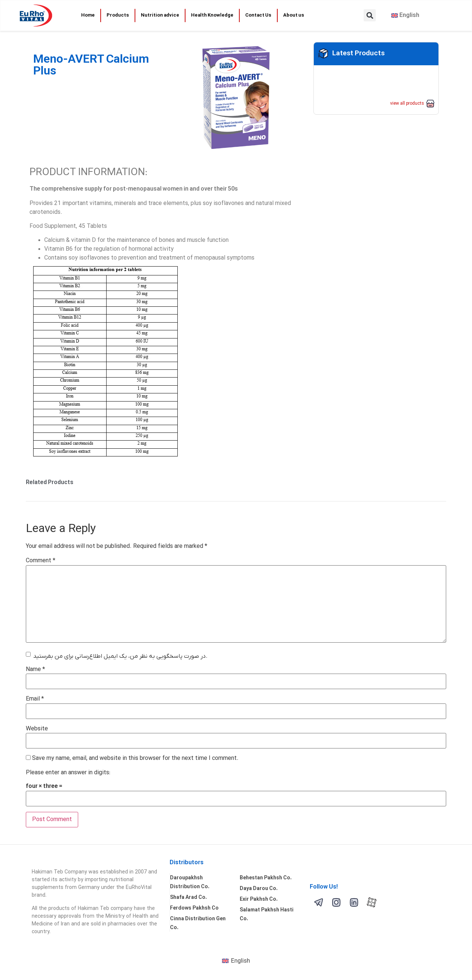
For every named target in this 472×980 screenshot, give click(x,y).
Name (35, 670)
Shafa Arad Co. (188, 898)
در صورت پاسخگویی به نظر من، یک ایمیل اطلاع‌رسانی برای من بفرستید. (120, 656)
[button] (370, 15)
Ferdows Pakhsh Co (194, 908)
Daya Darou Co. (259, 889)
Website (37, 729)
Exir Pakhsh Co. (259, 899)
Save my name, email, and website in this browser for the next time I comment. (135, 758)
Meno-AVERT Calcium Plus (91, 66)
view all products (407, 104)
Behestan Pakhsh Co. (266, 878)
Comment (41, 561)
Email (35, 699)
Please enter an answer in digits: (68, 773)
